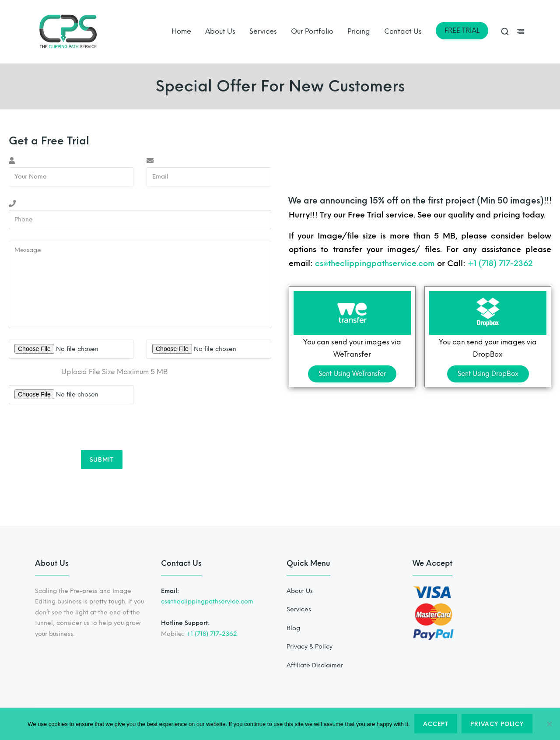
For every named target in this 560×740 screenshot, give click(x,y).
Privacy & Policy (310, 647)
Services (263, 31)
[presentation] (75, 428)
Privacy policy (497, 724)
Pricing (359, 31)
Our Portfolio (312, 31)
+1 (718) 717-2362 (500, 263)
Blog (293, 628)
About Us (220, 31)
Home (181, 31)
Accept (436, 724)
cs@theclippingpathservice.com (375, 263)
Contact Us (403, 31)
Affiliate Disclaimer (315, 665)
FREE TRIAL (462, 30)
